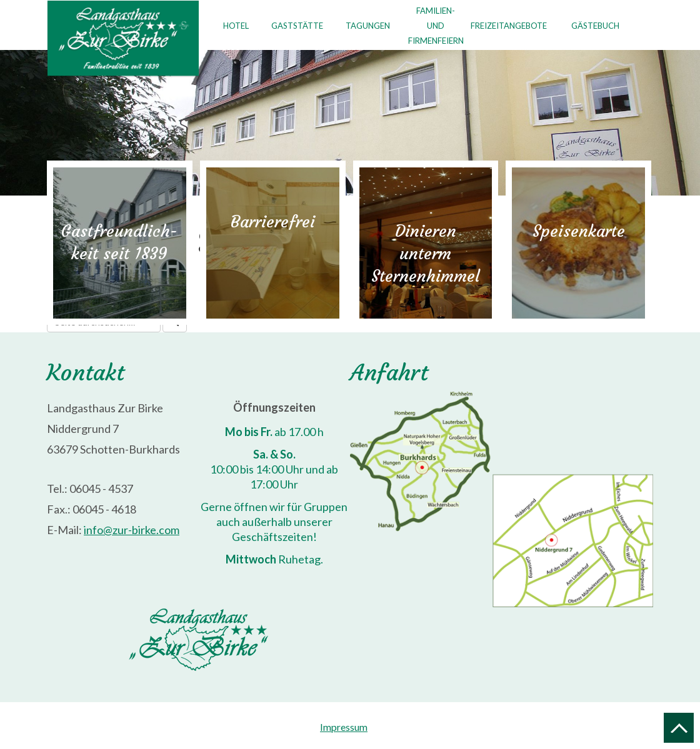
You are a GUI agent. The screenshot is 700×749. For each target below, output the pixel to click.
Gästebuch (595, 26)
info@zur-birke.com (132, 530)
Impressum (344, 727)
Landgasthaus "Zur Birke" (123, 39)
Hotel (236, 26)
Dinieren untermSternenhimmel (426, 254)
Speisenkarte (579, 231)
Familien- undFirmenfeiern (434, 26)
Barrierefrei (273, 222)
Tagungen (368, 26)
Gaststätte (297, 26)
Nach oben (679, 728)
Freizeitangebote (509, 26)
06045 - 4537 (101, 489)
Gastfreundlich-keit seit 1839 (119, 242)
